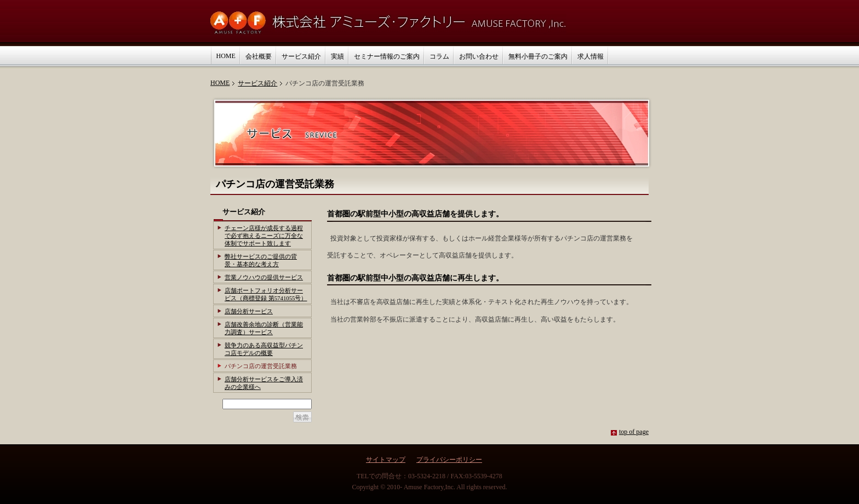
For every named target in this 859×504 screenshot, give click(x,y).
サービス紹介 (257, 83)
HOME (220, 83)
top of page (634, 432)
